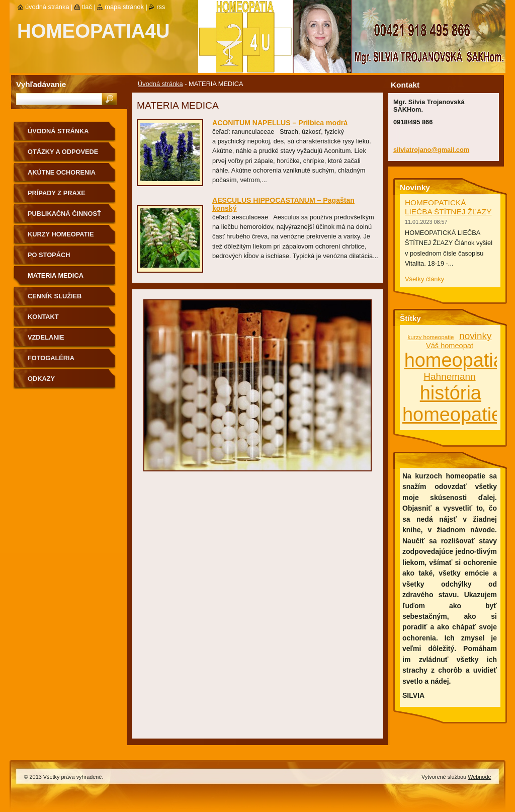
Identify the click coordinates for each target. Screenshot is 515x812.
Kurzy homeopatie (61, 234)
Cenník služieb (55, 296)
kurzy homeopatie (431, 337)
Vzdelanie (46, 337)
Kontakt (43, 317)
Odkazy (41, 379)
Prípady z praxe (57, 193)
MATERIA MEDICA (56, 275)
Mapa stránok (124, 7)
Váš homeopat (450, 346)
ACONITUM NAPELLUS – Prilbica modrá (280, 123)
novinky (475, 336)
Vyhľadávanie (41, 84)
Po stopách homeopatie (49, 258)
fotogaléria (51, 358)
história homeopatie (452, 404)
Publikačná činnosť (64, 214)
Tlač (87, 7)
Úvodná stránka (160, 84)
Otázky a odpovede (63, 152)
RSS (161, 7)
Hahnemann (449, 377)
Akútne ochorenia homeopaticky (62, 176)
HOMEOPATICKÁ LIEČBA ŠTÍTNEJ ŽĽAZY (448, 207)
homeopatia (454, 360)
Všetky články (424, 279)
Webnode (479, 777)
